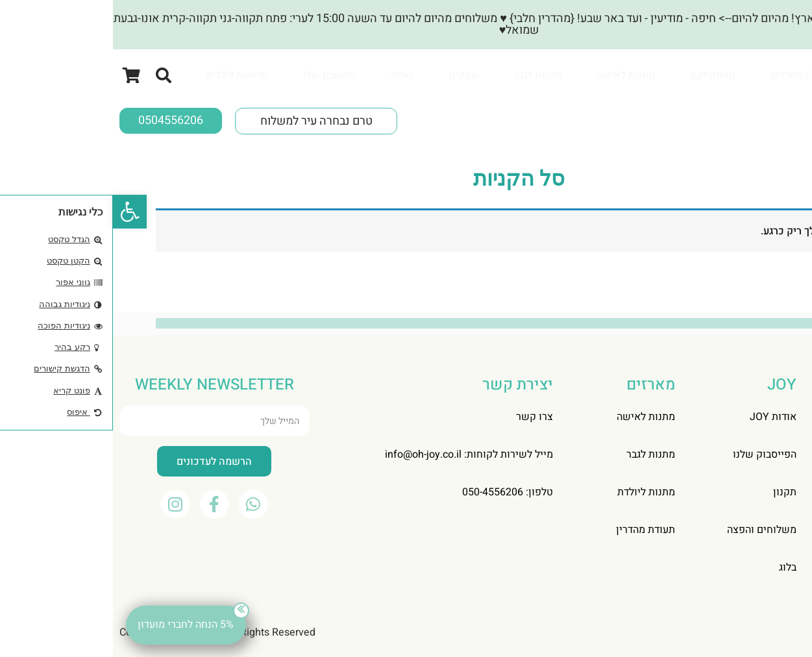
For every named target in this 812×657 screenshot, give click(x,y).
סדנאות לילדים (124, 75)
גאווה (289, 75)
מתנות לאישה (513, 75)
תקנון (672, 492)
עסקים (350, 75)
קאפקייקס (600, 75)
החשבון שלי (216, 75)
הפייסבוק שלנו (652, 454)
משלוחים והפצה (649, 530)
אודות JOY (660, 417)
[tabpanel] (400, 102)
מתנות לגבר (424, 75)
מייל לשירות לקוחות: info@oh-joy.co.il (356, 454)
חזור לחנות (735, 284)
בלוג (675, 567)
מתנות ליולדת (533, 492)
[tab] (684, 75)
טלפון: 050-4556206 (395, 492)
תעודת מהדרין (533, 530)
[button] (17, 212)
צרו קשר (422, 417)
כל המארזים (684, 75)
